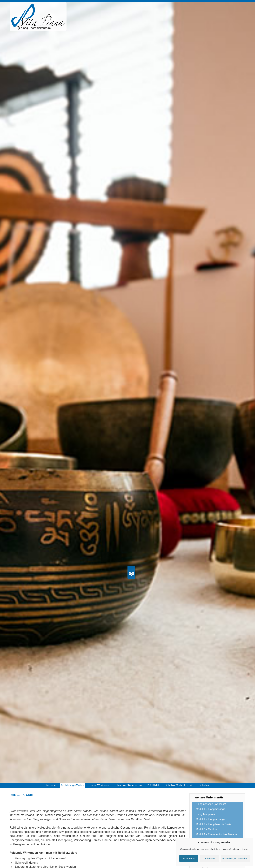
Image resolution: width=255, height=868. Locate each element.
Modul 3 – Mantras (207, 829)
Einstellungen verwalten (235, 858)
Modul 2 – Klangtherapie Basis (213, 824)
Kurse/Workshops (100, 785)
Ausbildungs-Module (73, 785)
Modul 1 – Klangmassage (211, 809)
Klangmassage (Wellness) (211, 804)
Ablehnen (209, 858)
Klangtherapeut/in (206, 814)
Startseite (50, 785)
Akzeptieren (189, 858)
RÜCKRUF (153, 785)
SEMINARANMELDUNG (179, 785)
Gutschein (204, 785)
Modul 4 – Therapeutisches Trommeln (218, 834)
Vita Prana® (38, 18)
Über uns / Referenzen (129, 785)
